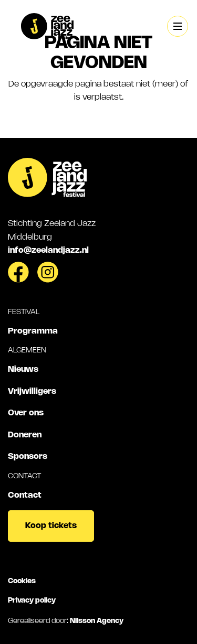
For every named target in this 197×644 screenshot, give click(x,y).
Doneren (25, 435)
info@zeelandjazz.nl (48, 250)
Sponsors (28, 457)
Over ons (26, 413)
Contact (25, 495)
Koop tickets (51, 526)
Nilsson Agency (97, 621)
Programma (33, 331)
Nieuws (23, 369)
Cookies (22, 581)
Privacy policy (32, 600)
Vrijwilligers (32, 391)
